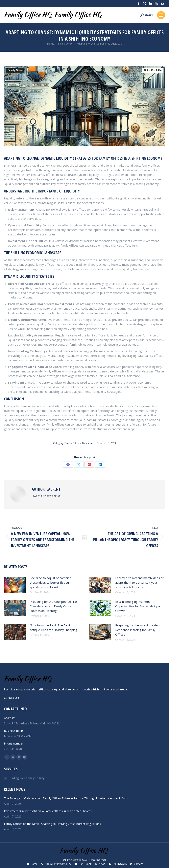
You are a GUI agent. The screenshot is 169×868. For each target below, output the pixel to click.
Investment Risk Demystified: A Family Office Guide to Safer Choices (48, 811)
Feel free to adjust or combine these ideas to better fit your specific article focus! (50, 582)
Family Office (15, 70)
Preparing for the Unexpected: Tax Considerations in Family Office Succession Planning (54, 606)
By (88, 443)
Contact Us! (11, 698)
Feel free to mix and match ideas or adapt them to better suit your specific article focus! (139, 582)
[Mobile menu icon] (161, 15)
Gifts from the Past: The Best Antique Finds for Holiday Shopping (53, 627)
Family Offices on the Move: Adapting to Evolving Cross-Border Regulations (52, 824)
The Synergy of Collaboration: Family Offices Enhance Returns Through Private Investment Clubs (66, 798)
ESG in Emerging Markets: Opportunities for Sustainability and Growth (139, 606)
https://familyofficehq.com (47, 496)
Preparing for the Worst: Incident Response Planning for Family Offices (138, 630)
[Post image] (15, 585)
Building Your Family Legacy (26, 778)
